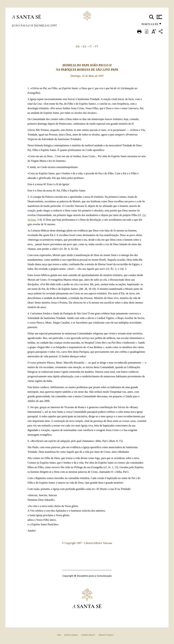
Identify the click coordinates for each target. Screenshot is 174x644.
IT (91, 46)
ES (84, 46)
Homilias (43, 25)
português (150, 25)
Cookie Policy (88, 635)
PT (97, 46)
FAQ (59, 635)
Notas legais (71, 635)
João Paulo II (23, 25)
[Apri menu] (159, 17)
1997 (54, 25)
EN (78, 46)
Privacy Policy (106, 635)
